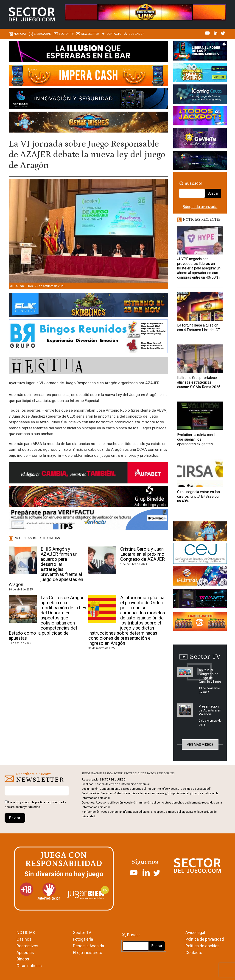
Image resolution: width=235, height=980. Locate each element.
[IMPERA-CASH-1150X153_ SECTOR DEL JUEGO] (88, 76)
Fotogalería (83, 939)
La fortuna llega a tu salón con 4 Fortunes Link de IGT (199, 328)
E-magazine (43, 34)
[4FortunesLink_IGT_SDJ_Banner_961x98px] (145, 12)
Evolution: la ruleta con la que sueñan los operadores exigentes (197, 439)
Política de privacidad (205, 939)
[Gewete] (200, 139)
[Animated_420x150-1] (200, 622)
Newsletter (90, 34)
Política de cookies (203, 946)
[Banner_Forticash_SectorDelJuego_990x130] (88, 99)
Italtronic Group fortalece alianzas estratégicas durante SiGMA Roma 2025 (199, 382)
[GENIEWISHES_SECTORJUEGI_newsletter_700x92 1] (88, 123)
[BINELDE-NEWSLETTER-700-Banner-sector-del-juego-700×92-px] (88, 497)
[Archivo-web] (200, 161)
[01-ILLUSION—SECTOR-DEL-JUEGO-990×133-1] (88, 52)
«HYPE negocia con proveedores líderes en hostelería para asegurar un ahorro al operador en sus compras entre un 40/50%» (199, 268)
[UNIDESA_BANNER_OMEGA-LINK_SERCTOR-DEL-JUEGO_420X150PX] (200, 117)
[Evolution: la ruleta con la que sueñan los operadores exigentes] (200, 416)
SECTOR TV (66, 34)
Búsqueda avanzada (200, 207)
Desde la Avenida (88, 946)
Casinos (24, 939)
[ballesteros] (200, 577)
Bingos (23, 959)
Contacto (114, 34)
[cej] (200, 554)
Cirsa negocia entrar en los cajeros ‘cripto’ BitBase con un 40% (199, 496)
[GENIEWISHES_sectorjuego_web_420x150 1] (200, 532)
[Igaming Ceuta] (200, 95)
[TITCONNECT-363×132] (200, 599)
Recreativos (27, 946)
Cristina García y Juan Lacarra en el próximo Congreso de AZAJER (143, 554)
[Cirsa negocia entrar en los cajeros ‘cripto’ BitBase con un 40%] (200, 473)
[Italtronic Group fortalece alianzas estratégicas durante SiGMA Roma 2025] (200, 359)
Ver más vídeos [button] (200, 745)
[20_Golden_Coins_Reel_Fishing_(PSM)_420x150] (200, 73)
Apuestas (25, 953)
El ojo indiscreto (88, 953)
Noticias (20, 34)
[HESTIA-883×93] (88, 366)
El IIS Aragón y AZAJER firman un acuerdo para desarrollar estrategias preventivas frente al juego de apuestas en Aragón (46, 567)
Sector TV (82, 932)
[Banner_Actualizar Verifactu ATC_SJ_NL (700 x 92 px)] (88, 520)
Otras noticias (21, 286)
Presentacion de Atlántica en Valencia (210, 710)
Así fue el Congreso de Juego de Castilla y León (210, 676)
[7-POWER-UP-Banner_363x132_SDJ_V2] (200, 52)
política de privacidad (49, 802)
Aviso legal (195, 932)
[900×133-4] (88, 306)
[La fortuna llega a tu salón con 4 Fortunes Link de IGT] (200, 306)
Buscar (213, 193)
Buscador (137, 34)
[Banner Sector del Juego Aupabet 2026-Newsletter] (88, 474)
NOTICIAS (26, 932)
